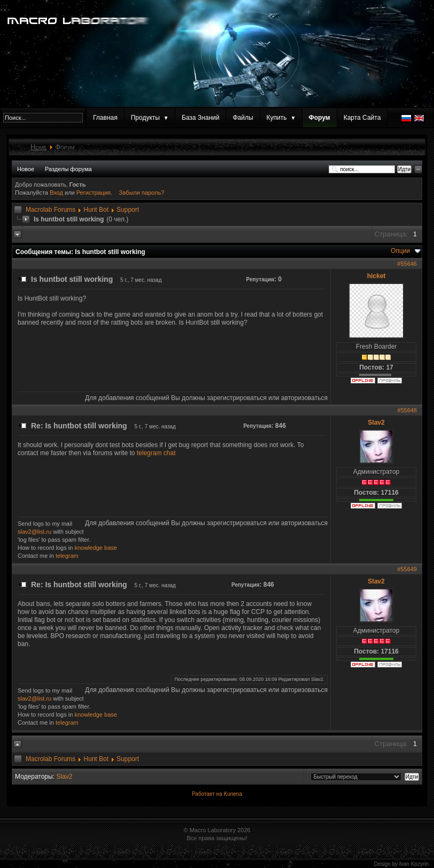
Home (38, 147)
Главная (105, 118)
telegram (67, 556)
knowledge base (96, 548)
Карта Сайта (362, 118)
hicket (377, 276)
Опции (400, 251)
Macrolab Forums (51, 210)
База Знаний (201, 118)
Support (128, 210)
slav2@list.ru (34, 532)
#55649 (407, 569)
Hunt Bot (96, 210)
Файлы (243, 118)
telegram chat (156, 453)
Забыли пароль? (141, 193)
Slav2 (376, 423)
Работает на (207, 794)
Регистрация (94, 193)
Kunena (232, 794)
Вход (57, 193)
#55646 (407, 264)
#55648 (407, 410)
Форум (320, 118)
